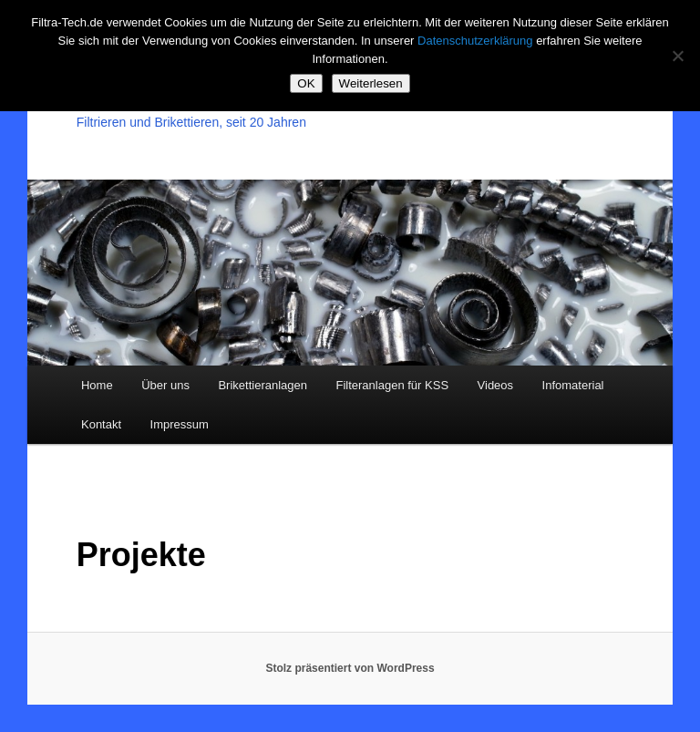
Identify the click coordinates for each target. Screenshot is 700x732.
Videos (496, 385)
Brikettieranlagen (262, 385)
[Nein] (677, 56)
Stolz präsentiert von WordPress (350, 668)
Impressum (180, 424)
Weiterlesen (371, 83)
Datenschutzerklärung (475, 41)
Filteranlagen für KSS (392, 385)
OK (306, 83)
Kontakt (101, 424)
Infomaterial (573, 385)
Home (97, 385)
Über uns (165, 385)
